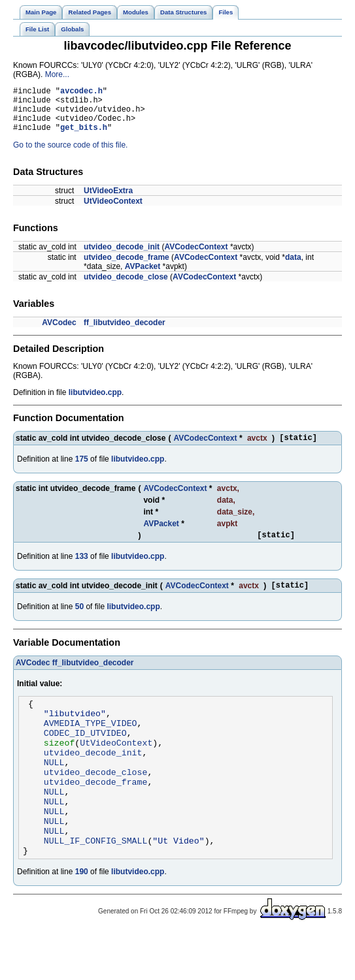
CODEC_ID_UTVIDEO (85, 756)
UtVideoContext (113, 211)
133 (82, 570)
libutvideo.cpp (95, 402)
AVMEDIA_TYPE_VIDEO (91, 744)
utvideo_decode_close (126, 287)
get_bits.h (84, 137)
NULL (54, 791)
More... (57, 74)
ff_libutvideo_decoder (125, 332)
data (293, 267)
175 (82, 471)
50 (79, 622)
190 (82, 919)
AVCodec (59, 332)
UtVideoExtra (108, 200)
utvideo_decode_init (122, 257)
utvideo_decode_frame (127, 267)
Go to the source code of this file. (70, 155)
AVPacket (143, 276)
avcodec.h (81, 92)
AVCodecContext (196, 257)
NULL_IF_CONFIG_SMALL (96, 885)
